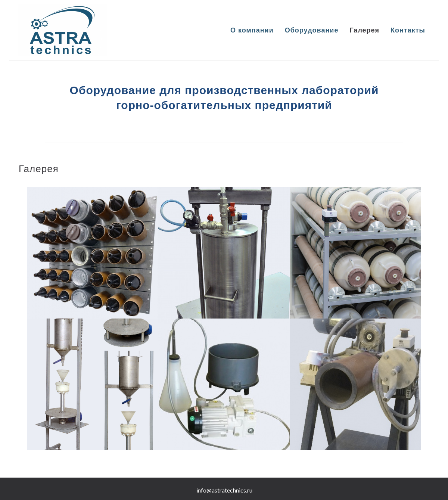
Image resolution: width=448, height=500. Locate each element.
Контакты (408, 30)
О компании (252, 30)
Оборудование (312, 30)
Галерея (364, 30)
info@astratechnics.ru (224, 490)
